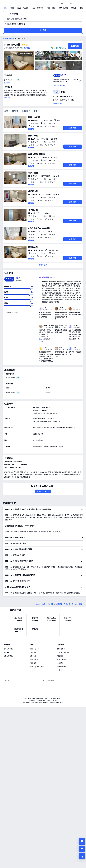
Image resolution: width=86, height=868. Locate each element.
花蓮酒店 (67, 604)
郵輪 (82, 8)
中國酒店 (50, 604)
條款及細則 (34, 660)
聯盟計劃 (60, 656)
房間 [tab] (6, 111)
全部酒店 (60, 663)
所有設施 (7, 83)
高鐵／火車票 (23, 8)
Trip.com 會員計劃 (63, 652)
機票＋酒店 (63, 8)
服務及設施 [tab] (26, 111)
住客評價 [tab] (15, 111)
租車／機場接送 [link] (37, 8)
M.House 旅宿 (12, 45)
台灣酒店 (59, 604)
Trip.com (37, 604)
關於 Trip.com (35, 649)
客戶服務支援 (8, 649)
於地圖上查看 (58, 103)
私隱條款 (33, 663)
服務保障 (7, 652)
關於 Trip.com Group (37, 667)
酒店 (44, 604)
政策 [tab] (36, 111)
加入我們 (33, 656)
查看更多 (7, 97)
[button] (67, 4)
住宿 (5, 8)
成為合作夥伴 (62, 667)
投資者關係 (61, 649)
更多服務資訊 (8, 656)
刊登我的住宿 (62, 660)
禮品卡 (74, 8)
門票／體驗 (51, 8)
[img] (19, 61)
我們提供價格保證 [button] (60, 48)
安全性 (60, 670)
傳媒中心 (33, 652)
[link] (62, 4)
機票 (12, 8)
